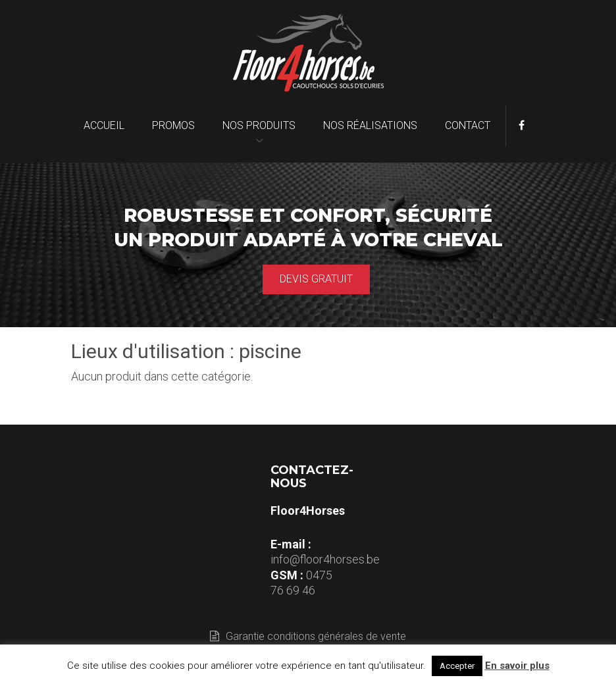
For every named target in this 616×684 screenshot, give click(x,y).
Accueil (104, 125)
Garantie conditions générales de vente (308, 636)
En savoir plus (517, 666)
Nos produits (259, 125)
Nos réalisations (370, 125)
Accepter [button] (457, 666)
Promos (173, 125)
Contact (468, 125)
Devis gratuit (316, 279)
